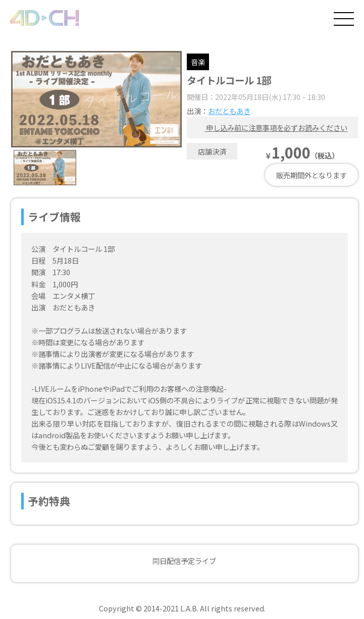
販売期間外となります (311, 175)
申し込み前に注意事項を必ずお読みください (270, 127)
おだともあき (229, 111)
